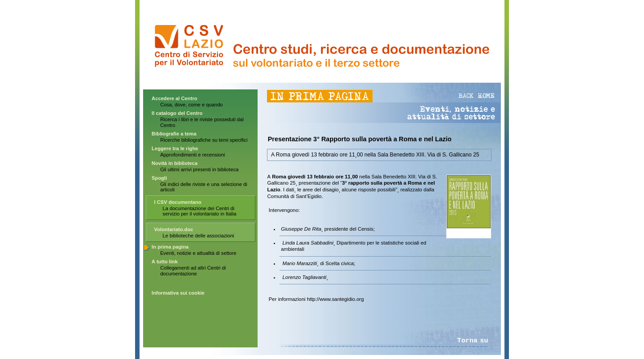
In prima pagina (170, 247)
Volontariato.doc (174, 229)
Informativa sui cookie (178, 293)
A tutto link (165, 262)
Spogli (159, 178)
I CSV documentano (178, 202)
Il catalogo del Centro (177, 113)
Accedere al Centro (174, 98)
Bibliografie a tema (174, 134)
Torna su (472, 341)
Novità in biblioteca (175, 163)
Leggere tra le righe (175, 148)
